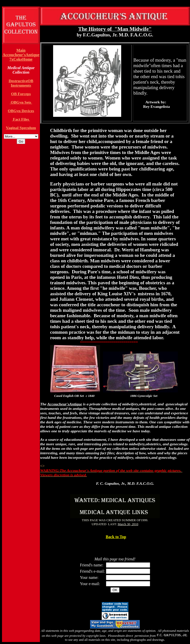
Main (21, 50)
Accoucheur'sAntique (21, 55)
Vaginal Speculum (21, 128)
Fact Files (21, 119)
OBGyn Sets (21, 102)
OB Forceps (21, 94)
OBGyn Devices (21, 111)
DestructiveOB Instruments (21, 83)
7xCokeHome (21, 59)
